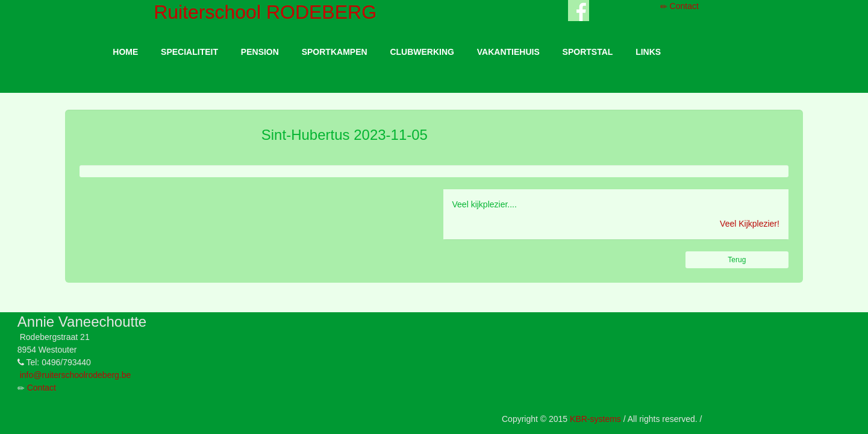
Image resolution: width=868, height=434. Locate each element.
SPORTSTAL (588, 52)
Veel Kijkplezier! (750, 224)
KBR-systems (595, 419)
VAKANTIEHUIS (508, 52)
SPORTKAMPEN (335, 52)
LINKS (648, 52)
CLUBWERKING (422, 52)
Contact (679, 6)
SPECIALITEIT (189, 52)
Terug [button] (737, 260)
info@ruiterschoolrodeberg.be (76, 375)
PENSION (260, 52)
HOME (125, 52)
